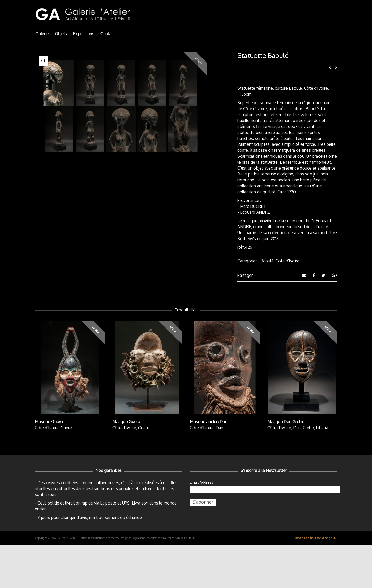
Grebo (308, 471)
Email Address (202, 525)
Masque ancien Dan (209, 465)
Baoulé (267, 261)
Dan (219, 471)
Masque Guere (49, 465)
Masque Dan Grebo (286, 465)
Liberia (322, 471)
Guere (66, 471)
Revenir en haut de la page (315, 581)
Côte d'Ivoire (288, 261)
